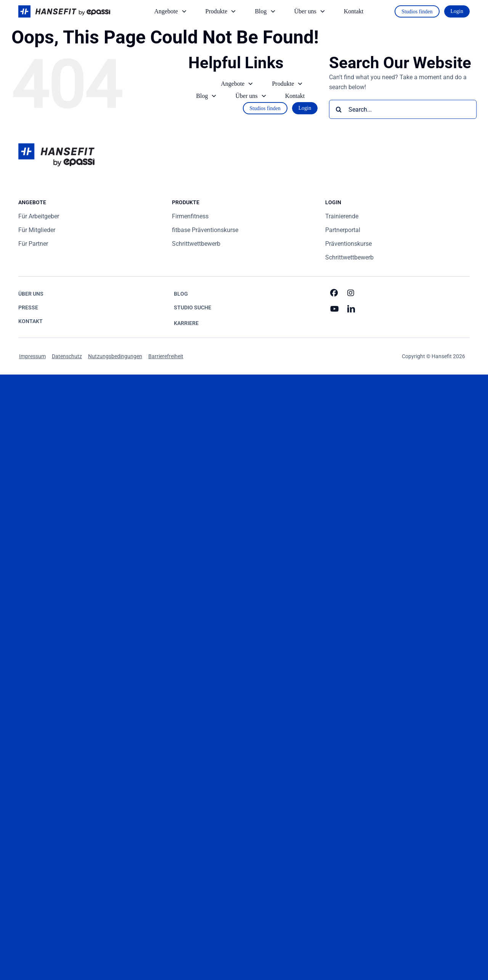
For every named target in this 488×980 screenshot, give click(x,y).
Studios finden (417, 12)
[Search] (339, 109)
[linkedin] (352, 309)
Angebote (171, 11)
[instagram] (352, 293)
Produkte (222, 11)
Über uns (311, 11)
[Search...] (403, 109)
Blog (266, 11)
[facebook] (335, 293)
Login (457, 11)
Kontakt (354, 11)
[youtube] (335, 309)
